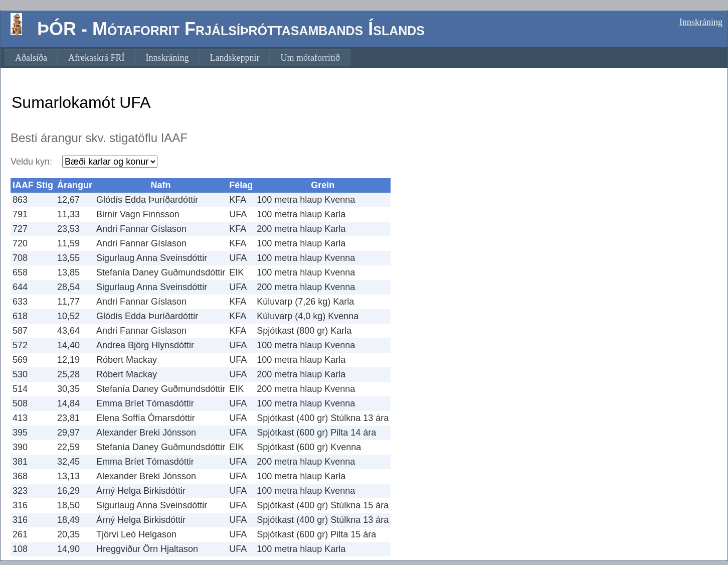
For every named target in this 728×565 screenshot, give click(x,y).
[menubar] (177, 58)
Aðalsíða (31, 58)
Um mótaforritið (310, 58)
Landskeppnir (234, 58)
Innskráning (701, 22)
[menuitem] (31, 58)
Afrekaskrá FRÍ (96, 58)
